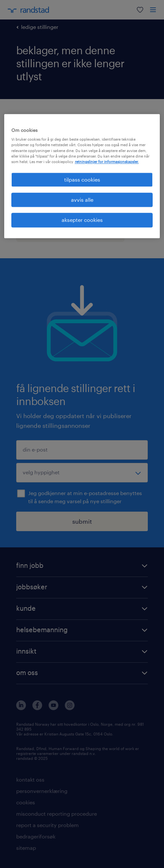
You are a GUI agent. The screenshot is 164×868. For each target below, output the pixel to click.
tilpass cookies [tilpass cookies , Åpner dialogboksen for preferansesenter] (82, 179)
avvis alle (82, 200)
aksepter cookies (82, 220)
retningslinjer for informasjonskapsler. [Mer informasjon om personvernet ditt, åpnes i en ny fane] (107, 162)
